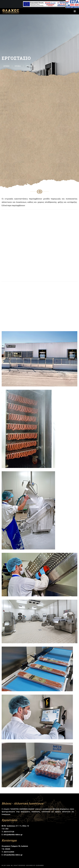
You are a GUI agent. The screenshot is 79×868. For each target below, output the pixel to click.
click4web (40, 865)
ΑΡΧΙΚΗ (6, 66)
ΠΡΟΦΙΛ (18, 66)
